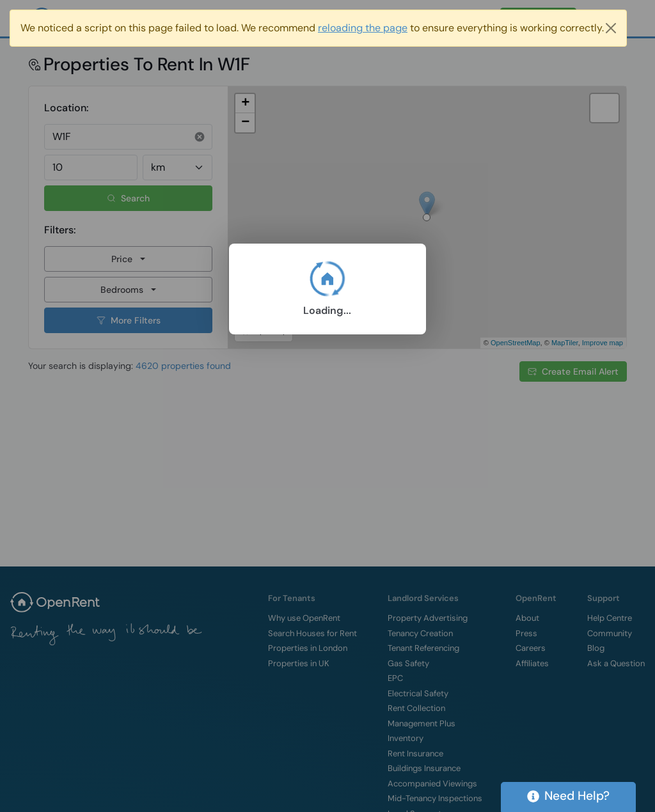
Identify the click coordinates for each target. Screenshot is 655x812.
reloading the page (363, 28)
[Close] (611, 28)
